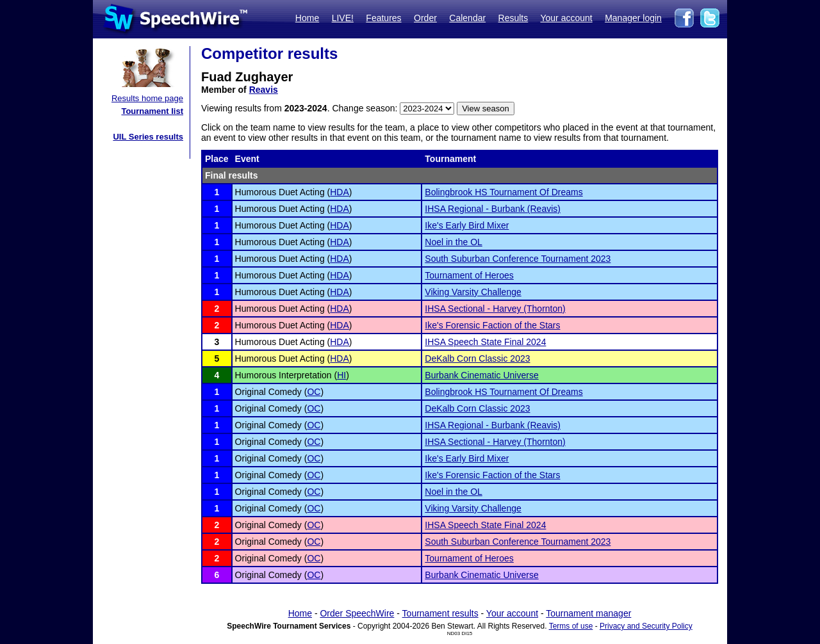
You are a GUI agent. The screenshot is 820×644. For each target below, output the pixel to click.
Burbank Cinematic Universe (481, 375)
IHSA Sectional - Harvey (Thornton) (495, 309)
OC (314, 392)
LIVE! (343, 18)
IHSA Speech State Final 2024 (485, 342)
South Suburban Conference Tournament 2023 (518, 259)
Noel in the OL (454, 242)
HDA (340, 192)
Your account (566, 18)
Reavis (264, 90)
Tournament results (440, 613)
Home (307, 18)
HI (341, 375)
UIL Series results (148, 137)
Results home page (147, 98)
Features (383, 18)
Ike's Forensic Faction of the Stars (492, 325)
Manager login (633, 18)
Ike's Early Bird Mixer (467, 225)
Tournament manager (588, 613)
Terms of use (571, 626)
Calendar (467, 18)
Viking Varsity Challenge (473, 292)
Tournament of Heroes (469, 275)
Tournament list (152, 111)
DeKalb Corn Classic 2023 (477, 358)
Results (513, 18)
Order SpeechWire (357, 613)
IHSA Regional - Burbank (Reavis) (493, 209)
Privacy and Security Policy (646, 626)
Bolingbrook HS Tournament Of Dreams (504, 192)
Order (425, 18)
